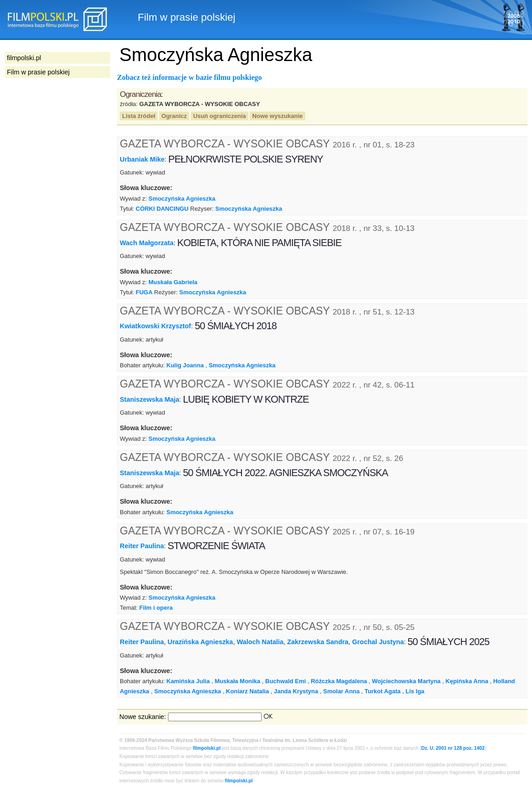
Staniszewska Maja (150, 399)
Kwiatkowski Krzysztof (155, 326)
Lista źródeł (139, 116)
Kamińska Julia (188, 681)
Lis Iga (415, 691)
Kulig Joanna (185, 365)
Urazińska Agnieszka (200, 642)
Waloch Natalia (260, 642)
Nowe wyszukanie (277, 116)
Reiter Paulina (142, 546)
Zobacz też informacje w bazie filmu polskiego (190, 77)
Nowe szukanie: (143, 717)
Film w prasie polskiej (38, 72)
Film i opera (156, 608)
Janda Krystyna (296, 691)
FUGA (144, 292)
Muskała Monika (238, 681)
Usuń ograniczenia (220, 116)
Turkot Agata (382, 691)
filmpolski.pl (207, 748)
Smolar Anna (341, 691)
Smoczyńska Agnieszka (182, 199)
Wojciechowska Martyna (406, 681)
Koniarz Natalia (247, 691)
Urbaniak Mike (142, 159)
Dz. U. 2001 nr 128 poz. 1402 (453, 748)
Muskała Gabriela (173, 282)
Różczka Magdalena (339, 681)
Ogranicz (174, 116)
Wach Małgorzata (147, 243)
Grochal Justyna (378, 642)
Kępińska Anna (467, 681)
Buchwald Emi (286, 681)
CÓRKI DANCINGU (162, 209)
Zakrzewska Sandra (318, 642)
